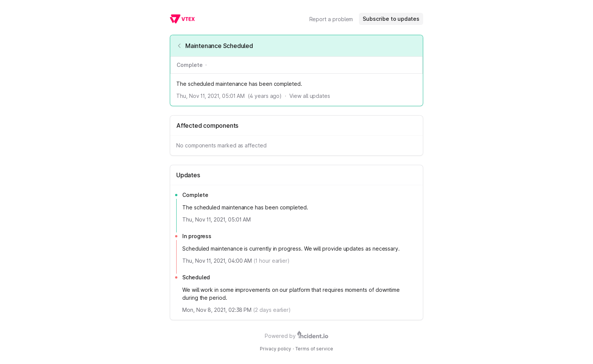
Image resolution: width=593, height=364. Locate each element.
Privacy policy (276, 349)
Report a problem (331, 19)
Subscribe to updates (391, 19)
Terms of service (314, 349)
